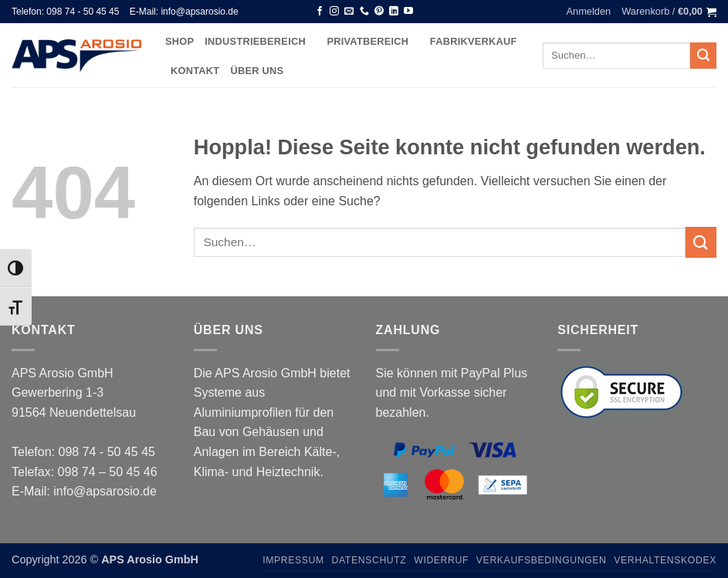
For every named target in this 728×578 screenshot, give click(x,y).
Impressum (293, 560)
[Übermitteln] (703, 56)
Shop (179, 41)
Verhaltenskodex (665, 560)
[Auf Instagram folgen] (334, 12)
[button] (589, 12)
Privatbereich (372, 41)
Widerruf (441, 560)
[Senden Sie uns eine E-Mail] (349, 12)
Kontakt (195, 71)
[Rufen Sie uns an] (364, 12)
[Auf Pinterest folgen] (379, 12)
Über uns (257, 71)
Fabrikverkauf (474, 41)
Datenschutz (369, 560)
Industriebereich (260, 41)
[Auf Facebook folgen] (320, 12)
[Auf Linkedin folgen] (394, 12)
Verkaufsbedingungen (542, 560)
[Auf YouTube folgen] (408, 12)
